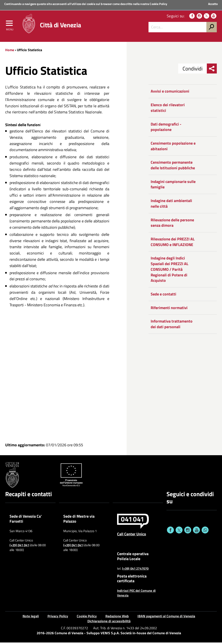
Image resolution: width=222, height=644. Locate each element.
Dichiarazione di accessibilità (109, 623)
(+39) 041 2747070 (135, 570)
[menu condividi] (212, 70)
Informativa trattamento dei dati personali (172, 326)
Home (10, 51)
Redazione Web (117, 618)
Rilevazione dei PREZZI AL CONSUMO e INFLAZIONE (173, 243)
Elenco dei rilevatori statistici (168, 109)
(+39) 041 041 (19, 547)
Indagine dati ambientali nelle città (171, 205)
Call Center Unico (132, 535)
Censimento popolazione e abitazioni (173, 148)
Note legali (31, 618)
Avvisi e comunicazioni (170, 93)
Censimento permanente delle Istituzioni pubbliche (173, 167)
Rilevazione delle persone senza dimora (172, 224)
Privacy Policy (58, 618)
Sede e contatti (163, 296)
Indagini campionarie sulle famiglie (173, 186)
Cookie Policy (158, 4)
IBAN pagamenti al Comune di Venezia (166, 618)
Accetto (213, 4)
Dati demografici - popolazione (166, 128)
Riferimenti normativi (169, 309)
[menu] (10, 25)
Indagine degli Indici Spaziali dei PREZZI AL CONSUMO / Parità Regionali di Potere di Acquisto (170, 271)
